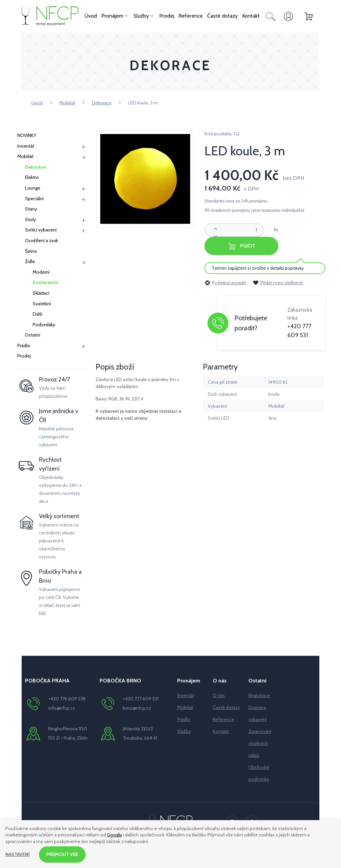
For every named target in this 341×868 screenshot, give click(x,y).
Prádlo (24, 346)
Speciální (34, 199)
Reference (223, 719)
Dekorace (102, 103)
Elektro (32, 177)
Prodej (24, 356)
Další (37, 314)
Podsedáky (44, 325)
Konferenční (46, 282)
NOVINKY (27, 135)
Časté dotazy (226, 707)
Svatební (42, 304)
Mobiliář (67, 103)
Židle (30, 261)
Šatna (31, 251)
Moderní (41, 272)
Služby (184, 731)
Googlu (114, 835)
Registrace (259, 695)
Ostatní (33, 335)
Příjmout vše (62, 854)
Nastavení (17, 854)
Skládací (41, 293)
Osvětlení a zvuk (41, 240)
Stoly (30, 219)
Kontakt (221, 731)
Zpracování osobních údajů (260, 743)
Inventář (26, 146)
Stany (31, 209)
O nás (219, 695)
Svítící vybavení (41, 230)
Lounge (33, 188)
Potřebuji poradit (225, 283)
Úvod (37, 103)
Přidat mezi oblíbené (278, 283)
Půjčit (241, 246)
